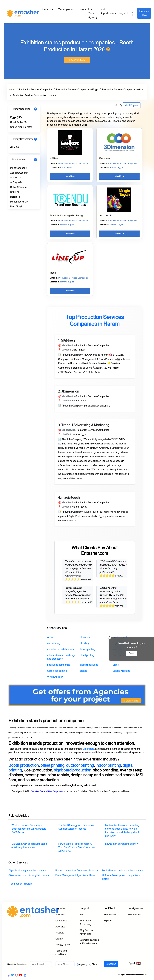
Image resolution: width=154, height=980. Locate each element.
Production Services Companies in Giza (123, 90)
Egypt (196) (16, 117)
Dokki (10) (15, 192)
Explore (108, 921)
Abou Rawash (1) (19, 173)
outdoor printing (80, 765)
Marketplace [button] (65, 9)
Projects (60, 933)
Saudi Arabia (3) (18, 122)
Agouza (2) (16, 178)
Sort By (119, 105)
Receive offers (144, 13)
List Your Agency (93, 13)
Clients (59, 939)
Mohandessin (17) (19, 202)
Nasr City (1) (16, 206)
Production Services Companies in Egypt (77, 90)
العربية (135, 963)
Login (122, 13)
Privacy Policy (63, 945)
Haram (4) (15, 197)
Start (132, 653)
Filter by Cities (19, 160)
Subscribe (111, 964)
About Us (60, 915)
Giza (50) (15, 147)
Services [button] (48, 9)
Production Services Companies (36, 90)
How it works (110, 915)
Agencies (60, 927)
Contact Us (61, 921)
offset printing (52, 765)
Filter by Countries (21, 109)
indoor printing (108, 765)
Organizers (88, 749)
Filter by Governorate (22, 139)
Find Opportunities (108, 11)
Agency (83, 964)
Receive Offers (77, 60)
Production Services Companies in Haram (34, 95)
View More (70, 176)
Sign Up (132, 13)
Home (12, 90)
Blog (82, 915)
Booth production (24, 765)
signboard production (73, 770)
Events (82, 9)
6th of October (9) (19, 168)
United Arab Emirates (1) (23, 127)
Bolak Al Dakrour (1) (20, 187)
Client (95, 964)
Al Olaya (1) (16, 182)
